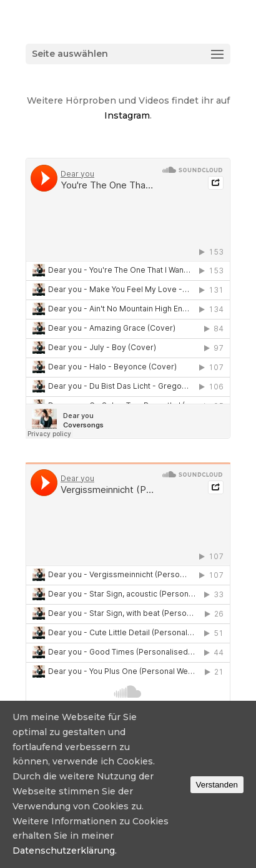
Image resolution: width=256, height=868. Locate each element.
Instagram (127, 115)
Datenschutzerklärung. (65, 851)
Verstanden (217, 785)
